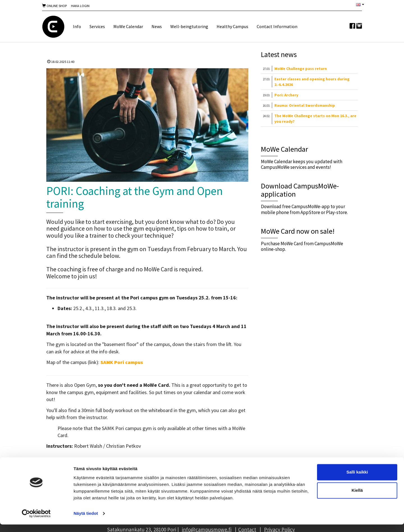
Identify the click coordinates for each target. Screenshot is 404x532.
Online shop (54, 6)
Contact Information (277, 26)
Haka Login (80, 6)
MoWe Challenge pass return (301, 69)
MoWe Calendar (128, 26)
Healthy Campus (232, 26)
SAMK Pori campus (122, 362)
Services (97, 26)
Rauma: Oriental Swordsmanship (305, 105)
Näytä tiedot (86, 521)
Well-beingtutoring (189, 26)
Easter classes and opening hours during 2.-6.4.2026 (312, 82)
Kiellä (357, 498)
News (157, 26)
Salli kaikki (357, 480)
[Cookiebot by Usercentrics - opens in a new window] (36, 521)
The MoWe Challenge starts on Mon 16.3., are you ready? (315, 119)
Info (77, 26)
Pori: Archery (286, 95)
